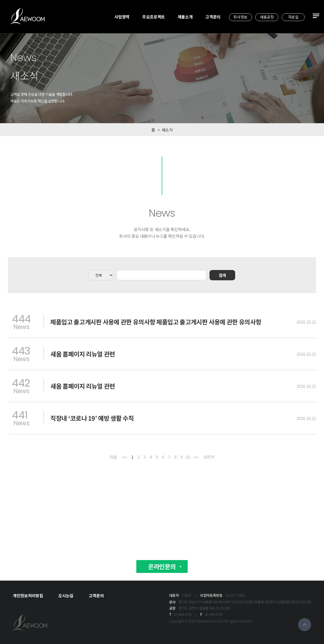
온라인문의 (162, 566)
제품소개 (185, 17)
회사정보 (240, 17)
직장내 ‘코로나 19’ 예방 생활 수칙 (92, 418)
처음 (113, 457)
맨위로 (305, 625)
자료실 (293, 17)
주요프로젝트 (154, 17)
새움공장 (267, 17)
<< (124, 457)
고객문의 (213, 17)
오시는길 (66, 595)
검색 (222, 275)
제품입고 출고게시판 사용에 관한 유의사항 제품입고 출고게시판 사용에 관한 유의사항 (156, 322)
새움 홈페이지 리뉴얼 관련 (83, 354)
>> (196, 457)
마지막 (209, 457)
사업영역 (122, 17)
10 (188, 457)
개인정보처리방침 (28, 595)
